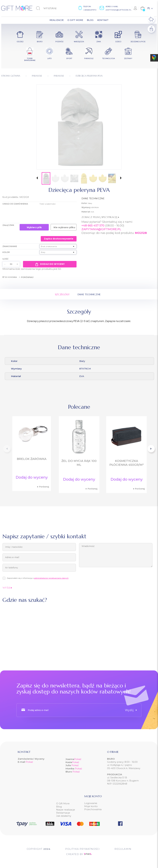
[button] (37, 178)
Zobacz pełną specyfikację (100, 217)
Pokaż (29, 762)
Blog (59, 807)
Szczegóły (62, 294)
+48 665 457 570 (93, 226)
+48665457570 (90, 10)
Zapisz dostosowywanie (59, 239)
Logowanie (91, 803)
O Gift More (63, 803)
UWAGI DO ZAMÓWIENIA (15, 204)
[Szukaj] (52, 8)
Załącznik (8, 225)
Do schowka (10, 277)
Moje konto (91, 806)
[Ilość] (11, 264)
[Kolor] (58, 252)
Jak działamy (64, 816)
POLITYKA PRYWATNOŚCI (82, 849)
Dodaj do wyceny (50, 264)
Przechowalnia (93, 809)
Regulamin (123, 849)
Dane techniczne (89, 294)
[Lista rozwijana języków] (150, 8)
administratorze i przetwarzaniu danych (51, 578)
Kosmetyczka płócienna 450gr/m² (127, 463)
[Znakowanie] (58, 246)
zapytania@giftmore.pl (118, 10)
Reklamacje (63, 813)
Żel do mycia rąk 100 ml (79, 463)
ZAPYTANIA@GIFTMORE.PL (101, 229)
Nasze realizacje (66, 810)
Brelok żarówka (32, 459)
